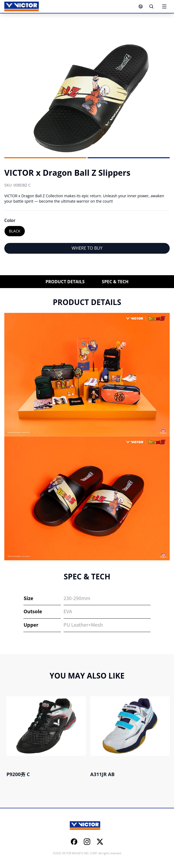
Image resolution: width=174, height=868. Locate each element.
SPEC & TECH (115, 282)
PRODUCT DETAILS (65, 282)
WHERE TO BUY (87, 248)
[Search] (151, 6)
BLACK (15, 231)
